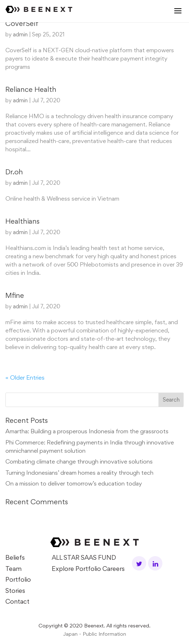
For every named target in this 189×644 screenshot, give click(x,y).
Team (13, 569)
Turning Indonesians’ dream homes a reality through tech (79, 473)
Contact (17, 602)
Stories (15, 591)
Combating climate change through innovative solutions (79, 462)
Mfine (15, 296)
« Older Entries (25, 378)
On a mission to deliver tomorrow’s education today (74, 484)
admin (20, 35)
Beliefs (15, 558)
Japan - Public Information (95, 634)
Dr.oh (14, 173)
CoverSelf (22, 24)
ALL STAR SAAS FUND (84, 558)
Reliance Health (31, 90)
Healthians (22, 222)
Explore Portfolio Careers (88, 569)
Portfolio (18, 580)
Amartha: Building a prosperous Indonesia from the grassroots (87, 432)
